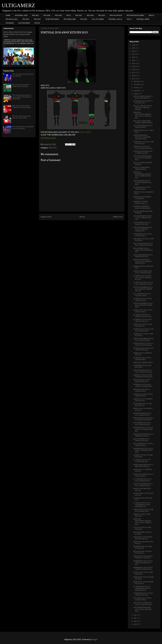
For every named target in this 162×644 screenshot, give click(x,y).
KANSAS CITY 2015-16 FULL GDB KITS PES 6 (143, 311)
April (135, 624)
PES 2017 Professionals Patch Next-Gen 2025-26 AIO (21, 117)
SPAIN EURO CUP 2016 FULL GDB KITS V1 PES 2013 (143, 557)
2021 (134, 60)
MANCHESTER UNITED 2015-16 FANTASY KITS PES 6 (143, 419)
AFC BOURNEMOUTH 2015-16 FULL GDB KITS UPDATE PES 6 (143, 229)
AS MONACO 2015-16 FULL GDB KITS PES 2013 (143, 320)
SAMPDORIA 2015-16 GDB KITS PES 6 (142, 366)
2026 (134, 45)
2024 (134, 51)
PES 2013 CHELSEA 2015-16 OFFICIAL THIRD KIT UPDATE (143, 108)
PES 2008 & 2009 (70, 19)
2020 (134, 63)
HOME (8, 15)
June (135, 618)
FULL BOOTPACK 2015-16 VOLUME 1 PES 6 (142, 295)
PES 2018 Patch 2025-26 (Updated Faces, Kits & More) (23, 128)
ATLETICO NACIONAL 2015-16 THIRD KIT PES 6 (143, 152)
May (135, 621)
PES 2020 (47, 15)
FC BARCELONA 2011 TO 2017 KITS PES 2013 (142, 461)
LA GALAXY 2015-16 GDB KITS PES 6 (142, 528)
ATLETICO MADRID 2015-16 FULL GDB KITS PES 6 (143, 485)
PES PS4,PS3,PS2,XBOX (135, 15)
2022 (134, 57)
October (136, 88)
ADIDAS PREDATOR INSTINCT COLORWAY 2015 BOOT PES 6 (142, 137)
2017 (134, 73)
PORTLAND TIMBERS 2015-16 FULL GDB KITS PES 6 (144, 340)
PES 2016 (37, 19)
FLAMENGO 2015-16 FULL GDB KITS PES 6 (142, 359)
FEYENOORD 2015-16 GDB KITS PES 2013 (142, 405)
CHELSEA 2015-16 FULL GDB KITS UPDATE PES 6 (143, 510)
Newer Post (46, 217)
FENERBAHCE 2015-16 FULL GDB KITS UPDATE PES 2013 (143, 563)
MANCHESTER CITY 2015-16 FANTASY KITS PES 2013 (143, 344)
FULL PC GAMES (98, 19)
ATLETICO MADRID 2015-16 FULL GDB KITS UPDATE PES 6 (143, 305)
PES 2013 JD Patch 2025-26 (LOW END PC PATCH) (21, 86)
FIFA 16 (37, 23)
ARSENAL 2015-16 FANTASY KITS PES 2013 (143, 400)
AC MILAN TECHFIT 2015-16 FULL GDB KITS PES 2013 (143, 283)
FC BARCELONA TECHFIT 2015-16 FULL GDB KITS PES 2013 (142, 278)
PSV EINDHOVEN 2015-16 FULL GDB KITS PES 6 (142, 424)
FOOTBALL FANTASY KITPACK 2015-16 (141, 203)
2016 (134, 76)
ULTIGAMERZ (18, 5)
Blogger (94, 640)
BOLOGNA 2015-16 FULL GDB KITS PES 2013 (142, 381)
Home (82, 217)
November (137, 84)
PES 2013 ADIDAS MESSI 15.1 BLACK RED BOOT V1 (143, 97)
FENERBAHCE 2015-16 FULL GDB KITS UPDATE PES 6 (143, 568)
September (137, 91)
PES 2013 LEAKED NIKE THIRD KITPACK (142, 168)
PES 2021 (35, 15)
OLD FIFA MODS (24, 23)
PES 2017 (79, 15)
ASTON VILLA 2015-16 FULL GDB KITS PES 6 (143, 395)
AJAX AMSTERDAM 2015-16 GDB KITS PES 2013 (143, 256)
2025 (134, 48)
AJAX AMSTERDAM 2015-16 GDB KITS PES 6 (143, 127)
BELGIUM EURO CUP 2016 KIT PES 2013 (142, 552)
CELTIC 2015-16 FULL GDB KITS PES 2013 (143, 325)
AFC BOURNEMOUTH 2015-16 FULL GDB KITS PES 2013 (143, 218)
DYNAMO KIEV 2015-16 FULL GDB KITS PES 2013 (144, 349)
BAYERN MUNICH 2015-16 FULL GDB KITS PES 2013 (143, 371)
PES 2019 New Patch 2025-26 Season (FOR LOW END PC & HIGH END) (22, 97)
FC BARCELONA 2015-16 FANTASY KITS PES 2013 (143, 316)
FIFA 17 (129, 19)
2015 (134, 79)
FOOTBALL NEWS (143, 19)
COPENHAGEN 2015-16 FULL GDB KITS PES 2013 (143, 594)
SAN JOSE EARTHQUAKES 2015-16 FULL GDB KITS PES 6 (143, 158)
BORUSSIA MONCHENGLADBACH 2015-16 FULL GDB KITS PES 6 (142, 522)
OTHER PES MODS (52, 19)
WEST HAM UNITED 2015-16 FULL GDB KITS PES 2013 (143, 244)
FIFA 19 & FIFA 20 (116, 15)
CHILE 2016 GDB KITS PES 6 (143, 363)
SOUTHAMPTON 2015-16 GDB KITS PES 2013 (142, 224)
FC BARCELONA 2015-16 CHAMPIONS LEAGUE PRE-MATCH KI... (142, 505)
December (137, 81)
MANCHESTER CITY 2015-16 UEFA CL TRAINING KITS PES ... (143, 429)
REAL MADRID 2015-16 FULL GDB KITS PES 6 (143, 445)
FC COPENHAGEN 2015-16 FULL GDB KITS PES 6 (142, 480)
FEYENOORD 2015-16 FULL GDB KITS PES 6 (143, 235)
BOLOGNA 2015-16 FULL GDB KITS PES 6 (142, 390)
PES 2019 (58, 15)
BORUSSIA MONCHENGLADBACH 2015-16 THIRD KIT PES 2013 (142, 175)
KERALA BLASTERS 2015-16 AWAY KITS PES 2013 (143, 466)
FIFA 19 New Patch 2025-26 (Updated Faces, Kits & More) (22, 107)
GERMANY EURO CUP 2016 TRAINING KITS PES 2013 (143, 376)
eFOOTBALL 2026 (21, 15)
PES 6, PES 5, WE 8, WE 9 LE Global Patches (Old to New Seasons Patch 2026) (18, 34)
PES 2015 (84, 19)
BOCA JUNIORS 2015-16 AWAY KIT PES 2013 (141, 440)
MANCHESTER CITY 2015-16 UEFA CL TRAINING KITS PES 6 (143, 450)
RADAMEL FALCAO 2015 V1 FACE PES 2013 (143, 102)
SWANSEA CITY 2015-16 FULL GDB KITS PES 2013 (143, 147)
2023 (134, 54)
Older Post (118, 217)
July (135, 615)
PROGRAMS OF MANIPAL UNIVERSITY (142, 198)
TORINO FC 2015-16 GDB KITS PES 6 (142, 515)
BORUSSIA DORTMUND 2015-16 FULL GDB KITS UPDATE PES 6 (142, 262)
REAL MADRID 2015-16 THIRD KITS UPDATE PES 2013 (143, 250)
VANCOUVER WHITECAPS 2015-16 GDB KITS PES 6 (143, 272)
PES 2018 (90, 15)
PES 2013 (102, 15)
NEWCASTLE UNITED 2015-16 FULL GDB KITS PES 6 (143, 604)
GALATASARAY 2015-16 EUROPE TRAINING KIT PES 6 (142, 183)
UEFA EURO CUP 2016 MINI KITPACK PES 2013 (143, 538)
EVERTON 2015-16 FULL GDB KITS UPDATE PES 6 (143, 330)
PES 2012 (26, 19)
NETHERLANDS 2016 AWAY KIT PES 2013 (143, 547)
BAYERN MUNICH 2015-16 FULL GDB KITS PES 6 (142, 414)
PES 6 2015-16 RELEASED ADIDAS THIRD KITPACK (143, 122)
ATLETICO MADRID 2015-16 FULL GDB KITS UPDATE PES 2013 (143, 289)
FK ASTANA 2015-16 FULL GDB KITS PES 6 (142, 188)
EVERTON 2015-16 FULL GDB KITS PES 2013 (143, 143)
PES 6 (69, 15)
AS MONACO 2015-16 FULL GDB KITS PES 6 (143, 300)
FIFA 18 (151, 15)
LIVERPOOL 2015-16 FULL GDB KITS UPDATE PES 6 (143, 385)
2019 (134, 66)
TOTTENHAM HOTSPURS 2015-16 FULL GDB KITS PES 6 (142, 609)
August (136, 94)
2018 (134, 70)
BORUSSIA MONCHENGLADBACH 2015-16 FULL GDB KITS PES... (142, 115)
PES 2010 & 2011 (12, 19)
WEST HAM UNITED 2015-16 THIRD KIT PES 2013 (143, 435)
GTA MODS (10, 23)
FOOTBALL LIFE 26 (115, 19)
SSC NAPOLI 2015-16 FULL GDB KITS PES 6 (142, 599)
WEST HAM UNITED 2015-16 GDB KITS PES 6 (143, 475)
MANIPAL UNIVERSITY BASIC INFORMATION (142, 207)
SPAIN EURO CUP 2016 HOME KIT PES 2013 (143, 583)
